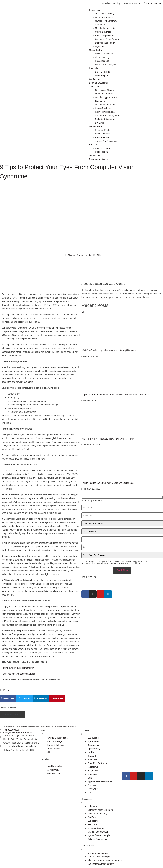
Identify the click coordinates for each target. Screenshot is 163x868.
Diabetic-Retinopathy (105, 43)
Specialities (94, 10)
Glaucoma (100, 25)
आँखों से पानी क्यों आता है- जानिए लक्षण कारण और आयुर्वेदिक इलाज (109, 351)
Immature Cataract (96, 828)
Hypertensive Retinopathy (100, 781)
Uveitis (91, 752)
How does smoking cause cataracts (18, 674)
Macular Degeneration (98, 832)
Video (50, 752)
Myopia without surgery (98, 853)
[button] (8, 698)
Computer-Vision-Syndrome (108, 39)
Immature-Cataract (104, 17)
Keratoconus (94, 745)
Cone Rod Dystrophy (97, 763)
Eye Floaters (94, 741)
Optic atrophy (94, 749)
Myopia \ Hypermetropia (106, 21)
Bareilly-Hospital (55, 766)
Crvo (90, 778)
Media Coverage (55, 741)
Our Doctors (95, 79)
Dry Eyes (92, 817)
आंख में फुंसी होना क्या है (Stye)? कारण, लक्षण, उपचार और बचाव (108, 439)
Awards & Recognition (57, 738)
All (83, 312)
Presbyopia (93, 789)
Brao (90, 792)
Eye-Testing (93, 738)
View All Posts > (12, 714)
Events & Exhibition (104, 54)
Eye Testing (93, 821)
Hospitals (93, 68)
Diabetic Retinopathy (97, 814)
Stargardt (92, 756)
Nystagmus (93, 767)
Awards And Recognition (107, 65)
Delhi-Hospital (53, 770)
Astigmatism (93, 771)
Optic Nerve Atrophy (105, 14)
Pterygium (92, 785)
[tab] (61, 732)
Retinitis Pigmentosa (97, 839)
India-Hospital (53, 774)
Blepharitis (92, 760)
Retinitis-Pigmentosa (105, 35)
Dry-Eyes (99, 46)
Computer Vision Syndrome (100, 810)
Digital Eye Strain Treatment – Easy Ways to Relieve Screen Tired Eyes (115, 395)
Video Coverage (103, 57)
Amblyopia (92, 774)
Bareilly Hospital (103, 72)
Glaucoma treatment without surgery (105, 860)
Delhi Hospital (102, 76)
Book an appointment (99, 83)
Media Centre (95, 50)
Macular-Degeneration (106, 28)
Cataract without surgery (99, 857)
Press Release (102, 61)
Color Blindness (95, 806)
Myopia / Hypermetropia (99, 835)
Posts (6, 690)
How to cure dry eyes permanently (18, 668)
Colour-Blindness (103, 32)
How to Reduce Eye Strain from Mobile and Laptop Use (108, 483)
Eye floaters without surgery (101, 864)
